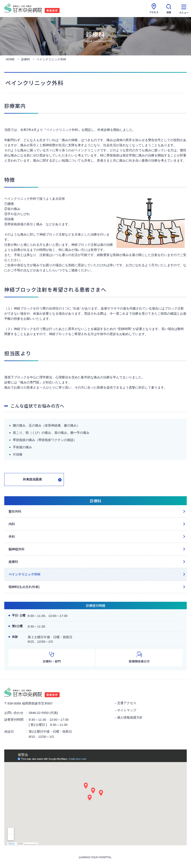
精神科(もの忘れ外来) (24, 587)
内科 (12, 524)
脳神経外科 (17, 549)
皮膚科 (13, 562)
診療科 (96, 501)
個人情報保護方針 (130, 717)
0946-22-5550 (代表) (43, 713)
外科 (12, 536)
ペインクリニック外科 (24, 574)
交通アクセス (127, 703)
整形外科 (15, 511)
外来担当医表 (32, 479)
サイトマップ (127, 710)
